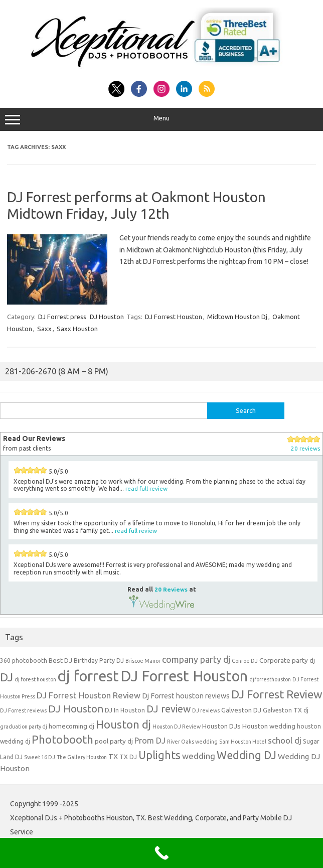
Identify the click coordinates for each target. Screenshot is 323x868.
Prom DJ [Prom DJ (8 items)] (150, 741)
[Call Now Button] (161, 853)
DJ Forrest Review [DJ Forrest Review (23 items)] (277, 694)
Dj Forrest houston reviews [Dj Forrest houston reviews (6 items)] (186, 696)
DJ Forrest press (62, 317)
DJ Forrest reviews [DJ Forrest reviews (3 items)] (23, 710)
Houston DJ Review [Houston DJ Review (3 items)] (177, 727)
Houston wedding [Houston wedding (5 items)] (269, 726)
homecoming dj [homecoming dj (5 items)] (71, 726)
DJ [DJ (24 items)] (7, 677)
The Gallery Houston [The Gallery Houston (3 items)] (82, 757)
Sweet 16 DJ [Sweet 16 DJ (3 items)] (40, 757)
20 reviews (305, 448)
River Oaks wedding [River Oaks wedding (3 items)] (192, 742)
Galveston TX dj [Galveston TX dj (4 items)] (286, 710)
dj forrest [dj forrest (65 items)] (88, 676)
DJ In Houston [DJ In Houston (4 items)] (125, 710)
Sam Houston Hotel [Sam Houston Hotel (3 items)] (243, 742)
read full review (146, 488)
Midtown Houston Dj (237, 317)
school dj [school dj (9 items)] (285, 740)
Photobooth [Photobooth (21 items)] (62, 740)
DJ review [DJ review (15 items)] (169, 709)
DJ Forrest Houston (174, 317)
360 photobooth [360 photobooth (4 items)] (24, 661)
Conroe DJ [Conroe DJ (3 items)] (245, 661)
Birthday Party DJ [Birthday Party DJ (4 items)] (99, 661)
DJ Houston (107, 317)
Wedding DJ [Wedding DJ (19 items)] (247, 755)
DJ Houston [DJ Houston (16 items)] (76, 709)
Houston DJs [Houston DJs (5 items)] (221, 726)
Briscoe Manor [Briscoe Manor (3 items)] (143, 661)
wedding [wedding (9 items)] (199, 756)
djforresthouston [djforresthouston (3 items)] (270, 679)
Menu (161, 119)
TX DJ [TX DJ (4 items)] (128, 757)
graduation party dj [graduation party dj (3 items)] (24, 727)
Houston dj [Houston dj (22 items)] (123, 724)
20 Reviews (171, 589)
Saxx (44, 329)
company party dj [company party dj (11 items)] (196, 659)
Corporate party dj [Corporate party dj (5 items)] (287, 660)
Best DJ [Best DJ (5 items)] (60, 660)
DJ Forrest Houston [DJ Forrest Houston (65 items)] (184, 676)
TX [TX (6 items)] (113, 756)
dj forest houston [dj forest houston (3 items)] (35, 679)
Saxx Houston (77, 329)
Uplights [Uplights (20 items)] (159, 755)
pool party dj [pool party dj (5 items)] (114, 741)
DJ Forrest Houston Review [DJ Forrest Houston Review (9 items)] (89, 695)
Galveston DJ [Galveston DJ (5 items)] (241, 710)
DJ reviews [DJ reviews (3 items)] (206, 710)
